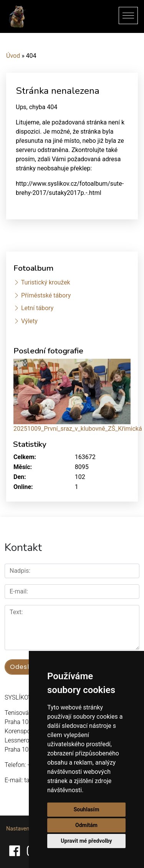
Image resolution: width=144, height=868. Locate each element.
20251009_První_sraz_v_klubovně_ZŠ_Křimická (78, 429)
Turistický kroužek (46, 282)
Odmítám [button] (86, 825)
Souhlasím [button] (87, 809)
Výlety (29, 321)
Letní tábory (37, 308)
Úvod (13, 56)
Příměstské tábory (46, 295)
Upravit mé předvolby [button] (86, 841)
